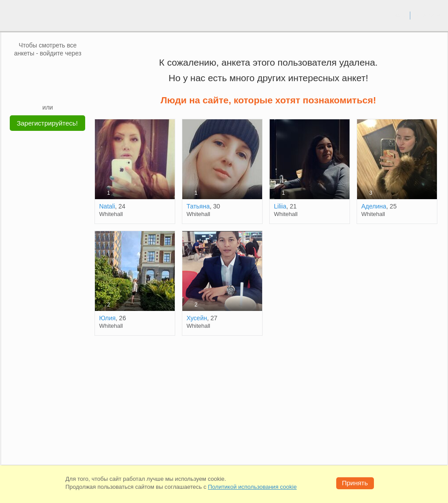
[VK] (31, 71)
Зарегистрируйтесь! (47, 123)
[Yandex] (39, 90)
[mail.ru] (48, 71)
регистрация (429, 15)
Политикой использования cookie (252, 487)
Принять (355, 483)
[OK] (65, 71)
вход (400, 15)
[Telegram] (56, 90)
